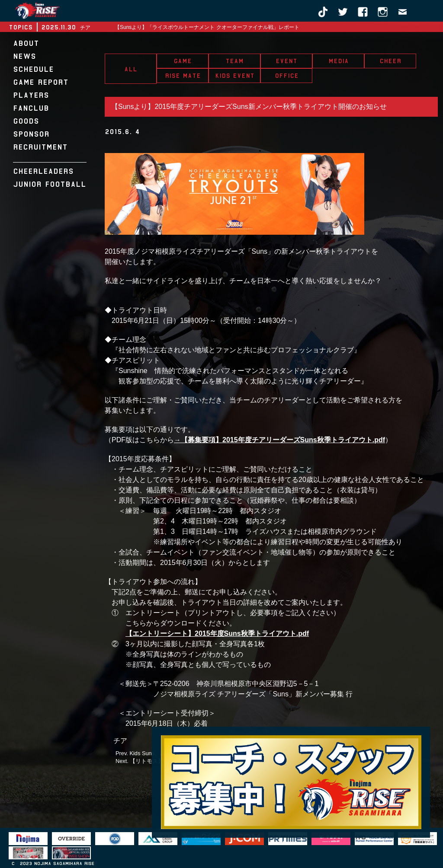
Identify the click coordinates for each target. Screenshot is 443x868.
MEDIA (339, 61)
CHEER (390, 61)
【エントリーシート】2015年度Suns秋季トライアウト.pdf (217, 633)
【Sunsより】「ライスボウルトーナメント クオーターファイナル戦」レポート (207, 27)
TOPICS (21, 27)
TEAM (234, 61)
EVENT (286, 61)
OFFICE (287, 76)
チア (120, 741)
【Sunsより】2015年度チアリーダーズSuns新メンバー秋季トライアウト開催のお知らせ (249, 107)
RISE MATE (183, 76)
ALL (131, 69)
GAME (183, 61)
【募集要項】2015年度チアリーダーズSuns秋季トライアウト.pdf (283, 440)
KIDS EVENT (235, 76)
